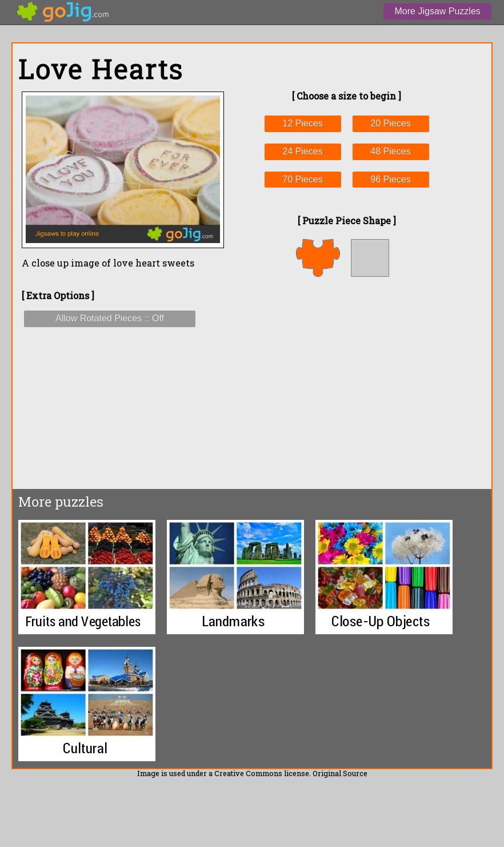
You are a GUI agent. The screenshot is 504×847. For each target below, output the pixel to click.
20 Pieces (390, 123)
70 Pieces (302, 179)
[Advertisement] (347, 383)
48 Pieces (390, 151)
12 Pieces (302, 123)
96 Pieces (390, 179)
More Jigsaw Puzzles (438, 11)
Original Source (340, 773)
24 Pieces (302, 151)
